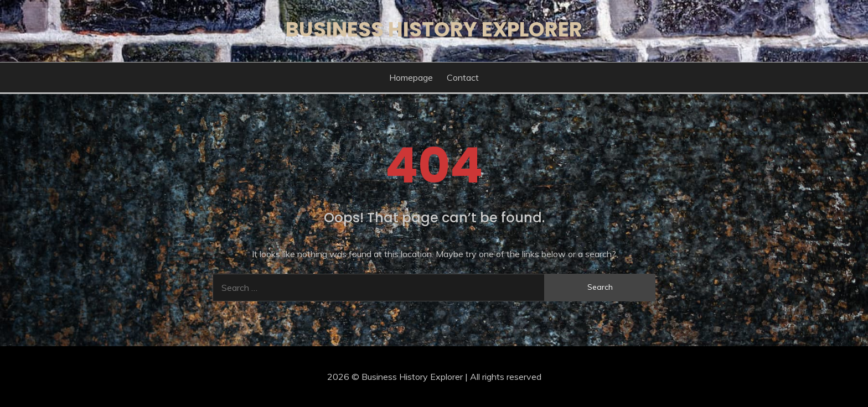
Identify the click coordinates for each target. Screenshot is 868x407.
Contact (463, 77)
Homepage (411, 77)
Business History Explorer (434, 29)
